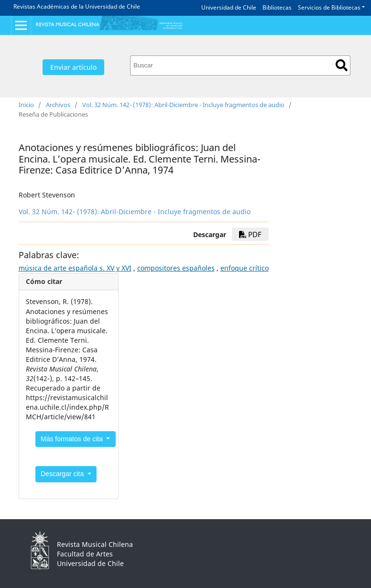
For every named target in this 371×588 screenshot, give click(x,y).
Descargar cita (63, 474)
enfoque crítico (245, 268)
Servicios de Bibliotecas (329, 7)
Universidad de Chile (229, 7)
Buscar (342, 65)
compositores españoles (176, 268)
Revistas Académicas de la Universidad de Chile (77, 6)
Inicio (26, 105)
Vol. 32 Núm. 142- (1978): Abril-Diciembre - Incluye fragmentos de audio (183, 105)
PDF (250, 234)
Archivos (58, 105)
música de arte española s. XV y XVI (75, 268)
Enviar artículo (73, 67)
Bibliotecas (277, 7)
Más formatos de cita (73, 439)
